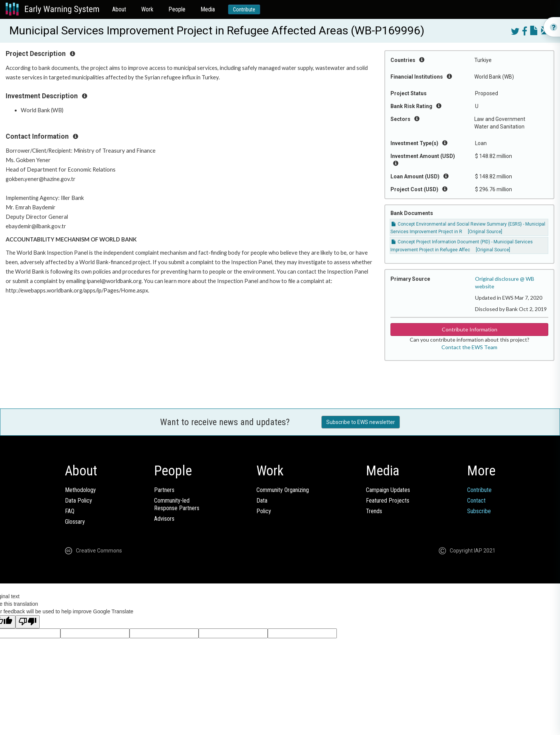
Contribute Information (470, 329)
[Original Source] (485, 232)
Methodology (80, 490)
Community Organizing (283, 490)
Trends (374, 511)
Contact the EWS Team (469, 347)
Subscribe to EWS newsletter (361, 422)
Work (147, 9)
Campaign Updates (388, 490)
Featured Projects (388, 501)
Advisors (164, 519)
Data (262, 501)
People (177, 9)
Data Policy (79, 501)
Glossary (75, 522)
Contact (476, 501)
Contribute (244, 9)
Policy (264, 511)
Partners (164, 490)
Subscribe (479, 511)
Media (208, 9)
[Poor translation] (28, 622)
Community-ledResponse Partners (177, 504)
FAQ (70, 511)
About (119, 9)
